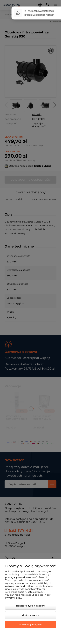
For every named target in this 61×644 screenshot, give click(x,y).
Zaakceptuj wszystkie (31, 625)
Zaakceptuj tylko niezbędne (31, 606)
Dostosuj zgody (30, 615)
